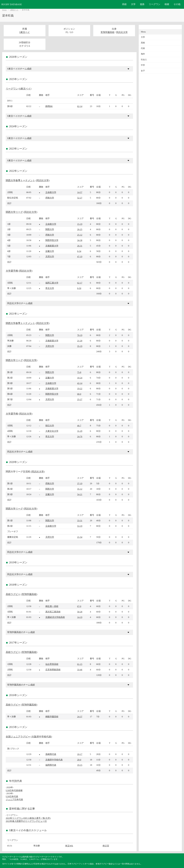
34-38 (80, 240)
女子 (143, 71)
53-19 (80, 526)
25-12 (80, 235)
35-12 (80, 489)
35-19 (80, 346)
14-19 (80, 617)
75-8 (79, 372)
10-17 (80, 754)
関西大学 (50, 229)
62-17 (80, 283)
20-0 (79, 760)
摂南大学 (50, 198)
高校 (124, 4)
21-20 (80, 341)
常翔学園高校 (108, 32)
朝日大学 (50, 426)
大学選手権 (12, 271)
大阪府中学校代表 (41, 737)
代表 (143, 48)
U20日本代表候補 (14, 790)
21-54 (80, 537)
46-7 (79, 426)
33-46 (80, 670)
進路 (142, 4)
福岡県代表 (51, 765)
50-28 (80, 612)
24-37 (80, 717)
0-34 (79, 251)
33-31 (80, 520)
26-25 (80, 229)
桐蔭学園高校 (52, 717)
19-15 (80, 765)
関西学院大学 (52, 240)
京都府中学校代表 (54, 760)
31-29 (80, 431)
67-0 (79, 606)
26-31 (80, 246)
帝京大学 (50, 288)
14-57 (80, 192)
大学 (133, 4)
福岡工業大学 (52, 283)
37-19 (80, 483)
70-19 (80, 335)
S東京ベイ (14, 10)
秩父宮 (106, 846)
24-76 (80, 436)
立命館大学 (51, 192)
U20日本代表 (12, 796)
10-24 (80, 378)
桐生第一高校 (52, 606)
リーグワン (155, 4)
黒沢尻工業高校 (53, 612)
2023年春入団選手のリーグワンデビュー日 (26, 821)
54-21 (80, 494)
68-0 (79, 394)
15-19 (80, 224)
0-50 (79, 288)
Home (4, 10)
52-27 (80, 198)
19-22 (80, 388)
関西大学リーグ (14, 212)
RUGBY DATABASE (12, 4)
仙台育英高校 (52, 664)
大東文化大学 (52, 431)
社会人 (144, 60)
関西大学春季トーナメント (20, 180)
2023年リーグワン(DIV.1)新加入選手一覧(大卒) (28, 818)
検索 (167, 4)
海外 (143, 54)
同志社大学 (122, 32)
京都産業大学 (52, 246)
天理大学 (50, 256)
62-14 (80, 106)
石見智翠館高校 (53, 670)
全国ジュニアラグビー (18, 737)
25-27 (80, 399)
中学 (143, 65)
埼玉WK (69, 846)
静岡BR (49, 106)
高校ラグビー (13, 594)
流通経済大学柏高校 (55, 617)
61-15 (80, 664)
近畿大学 (50, 251)
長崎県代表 (51, 754)
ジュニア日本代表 (14, 799)
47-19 (80, 256)
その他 (177, 4)
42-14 (80, 383)
